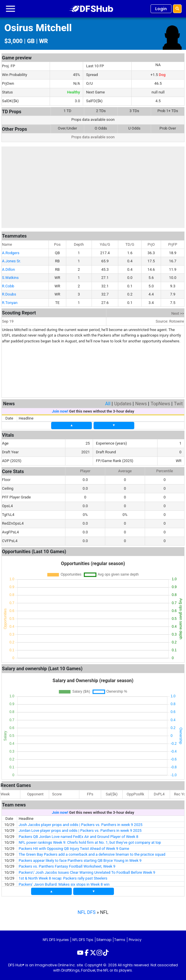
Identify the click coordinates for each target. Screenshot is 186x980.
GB (31, 41)
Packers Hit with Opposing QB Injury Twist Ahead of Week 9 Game (74, 849)
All (108, 404)
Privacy (135, 940)
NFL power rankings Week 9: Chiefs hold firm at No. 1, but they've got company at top (90, 842)
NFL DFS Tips (83, 940)
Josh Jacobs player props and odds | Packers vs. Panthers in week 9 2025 (81, 825)
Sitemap (104, 940)
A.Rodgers (11, 253)
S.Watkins (10, 278)
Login (161, 9)
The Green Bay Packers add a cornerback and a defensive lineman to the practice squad (92, 854)
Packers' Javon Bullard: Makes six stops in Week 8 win (64, 884)
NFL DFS (87, 912)
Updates (123, 404)
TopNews (160, 404)
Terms (120, 940)
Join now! (60, 411)
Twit (178, 404)
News (141, 404)
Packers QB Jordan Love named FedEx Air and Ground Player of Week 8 (78, 837)
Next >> (178, 313)
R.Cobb (8, 286)
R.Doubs (9, 294)
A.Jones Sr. (11, 261)
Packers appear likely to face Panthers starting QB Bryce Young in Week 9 (80, 860)
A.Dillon (9, 269)
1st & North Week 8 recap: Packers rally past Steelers (63, 878)
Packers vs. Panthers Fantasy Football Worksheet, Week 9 (67, 866)
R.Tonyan (10, 303)
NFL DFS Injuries (56, 940)
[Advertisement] (93, 187)
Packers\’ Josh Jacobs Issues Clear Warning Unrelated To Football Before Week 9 (87, 872)
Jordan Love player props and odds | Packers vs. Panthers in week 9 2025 (80, 830)
